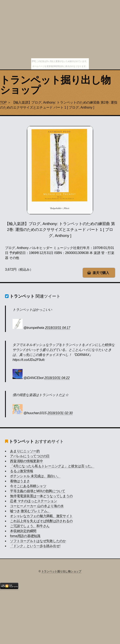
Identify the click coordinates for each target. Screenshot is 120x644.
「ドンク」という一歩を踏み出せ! (35, 546)
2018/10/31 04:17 (58, 328)
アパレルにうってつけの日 (30, 456)
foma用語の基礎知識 (25, 536)
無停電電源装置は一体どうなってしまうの (41, 496)
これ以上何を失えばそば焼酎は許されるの (41, 521)
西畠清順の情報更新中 (27, 461)
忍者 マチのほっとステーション (34, 501)
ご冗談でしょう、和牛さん (30, 526)
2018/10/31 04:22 (57, 378)
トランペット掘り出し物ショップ (55, 85)
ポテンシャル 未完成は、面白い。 (35, 476)
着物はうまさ (20, 481)
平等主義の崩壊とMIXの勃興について (38, 491)
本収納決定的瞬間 (23, 531)
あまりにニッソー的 (25, 451)
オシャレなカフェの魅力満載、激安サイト (41, 516)
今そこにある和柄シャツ (28, 486)
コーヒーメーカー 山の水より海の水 (37, 506)
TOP (3, 102)
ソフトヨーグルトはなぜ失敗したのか (38, 541)
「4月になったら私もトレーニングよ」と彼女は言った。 (52, 466)
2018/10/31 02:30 (60, 413)
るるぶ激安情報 (22, 471)
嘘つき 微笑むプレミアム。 (30, 511)
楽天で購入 (101, 273)
